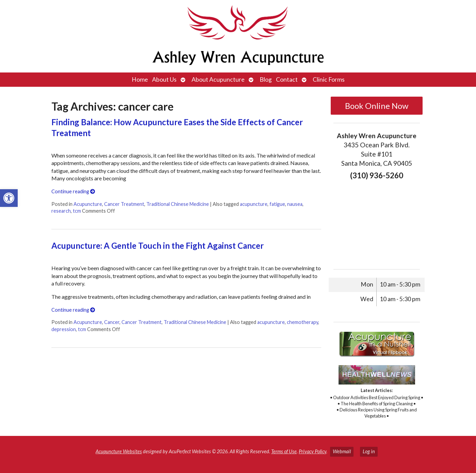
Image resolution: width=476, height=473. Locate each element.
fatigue (277, 204)
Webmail (342, 451)
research (61, 211)
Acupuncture (88, 204)
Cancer (112, 322)
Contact (287, 79)
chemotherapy (302, 322)
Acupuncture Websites (119, 451)
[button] (9, 198)
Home (140, 79)
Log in (369, 451)
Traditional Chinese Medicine (178, 204)
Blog (266, 79)
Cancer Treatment (124, 204)
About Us (164, 79)
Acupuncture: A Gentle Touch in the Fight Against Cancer (158, 246)
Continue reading (73, 191)
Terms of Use (284, 451)
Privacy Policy (313, 451)
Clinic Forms (329, 79)
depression (64, 329)
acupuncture (254, 204)
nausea (295, 204)
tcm (77, 211)
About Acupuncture (218, 79)
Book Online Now (377, 106)
